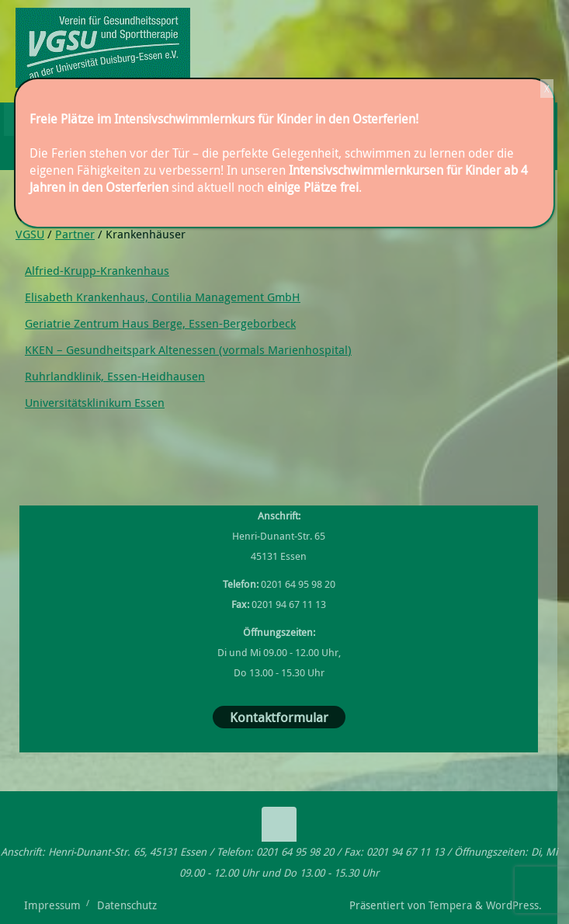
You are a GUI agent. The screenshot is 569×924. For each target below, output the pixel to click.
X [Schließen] (547, 89)
